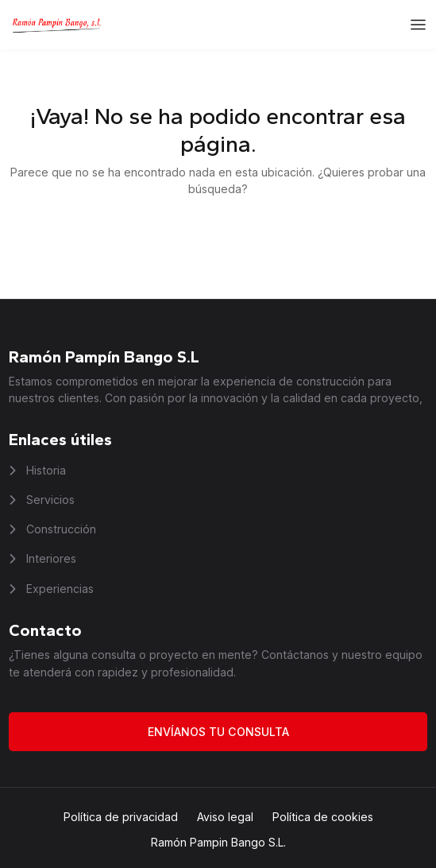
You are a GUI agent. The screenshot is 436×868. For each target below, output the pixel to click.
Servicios (49, 500)
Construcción (60, 529)
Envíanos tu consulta (218, 732)
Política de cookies (323, 817)
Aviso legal (225, 817)
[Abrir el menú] (418, 25)
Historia (44, 470)
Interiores (50, 558)
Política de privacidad (121, 817)
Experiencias (58, 589)
